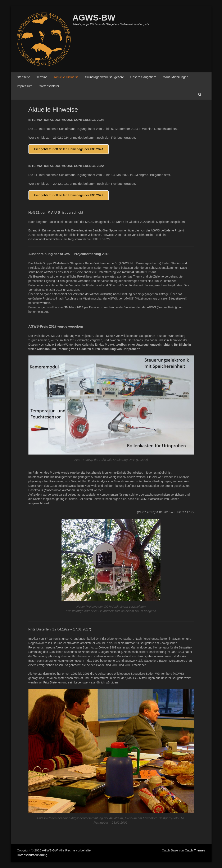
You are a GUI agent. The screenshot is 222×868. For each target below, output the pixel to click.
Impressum (25, 86)
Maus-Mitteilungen (176, 77)
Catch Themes (195, 850)
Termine (42, 77)
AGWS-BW (94, 18)
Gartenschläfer (49, 86)
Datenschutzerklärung (32, 855)
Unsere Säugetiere (143, 77)
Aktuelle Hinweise (66, 77)
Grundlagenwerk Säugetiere (105, 77)
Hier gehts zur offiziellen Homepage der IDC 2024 (69, 149)
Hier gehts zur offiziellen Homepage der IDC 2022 (69, 195)
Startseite (24, 77)
